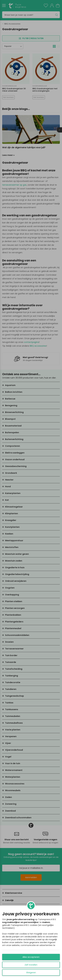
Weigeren (31, 973)
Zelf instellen (31, 965)
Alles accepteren (31, 957)
